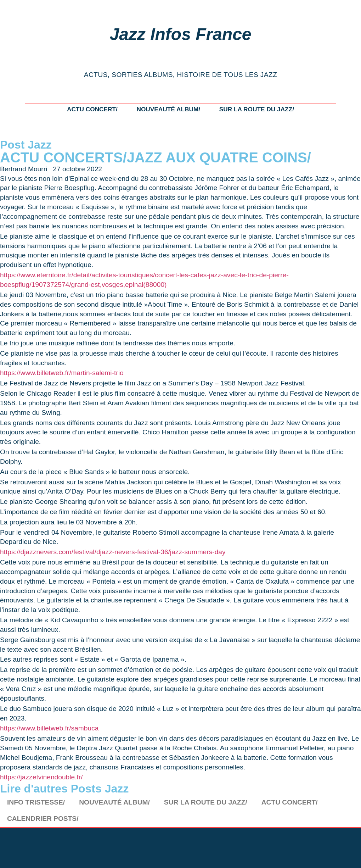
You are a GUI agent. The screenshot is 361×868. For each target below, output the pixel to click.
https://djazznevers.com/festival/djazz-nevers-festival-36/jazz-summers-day (113, 552)
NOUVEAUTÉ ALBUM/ (168, 109)
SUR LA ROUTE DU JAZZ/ (257, 109)
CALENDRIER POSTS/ (43, 819)
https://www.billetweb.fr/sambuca (49, 728)
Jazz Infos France (180, 34)
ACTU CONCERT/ (92, 109)
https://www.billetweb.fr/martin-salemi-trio (62, 373)
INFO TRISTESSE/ (36, 802)
